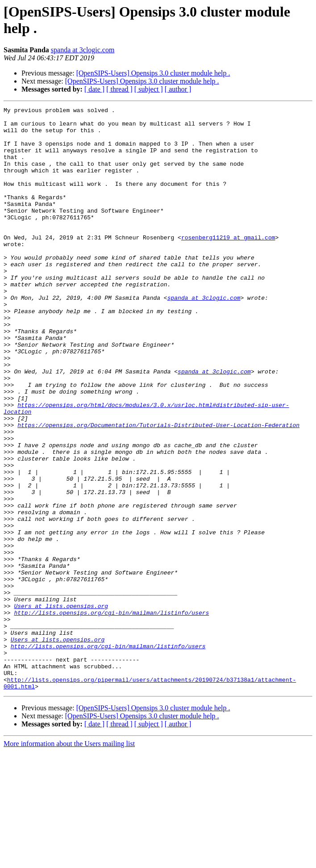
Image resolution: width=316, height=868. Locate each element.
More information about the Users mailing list (69, 860)
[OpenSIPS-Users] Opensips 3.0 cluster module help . (153, 73)
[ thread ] (119, 89)
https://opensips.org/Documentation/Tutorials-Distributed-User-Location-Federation (158, 489)
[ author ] (178, 89)
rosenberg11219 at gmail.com (228, 264)
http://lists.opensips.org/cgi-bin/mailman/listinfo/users (111, 714)
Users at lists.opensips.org (61, 706)
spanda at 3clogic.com (83, 50)
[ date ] (94, 89)
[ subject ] (149, 89)
